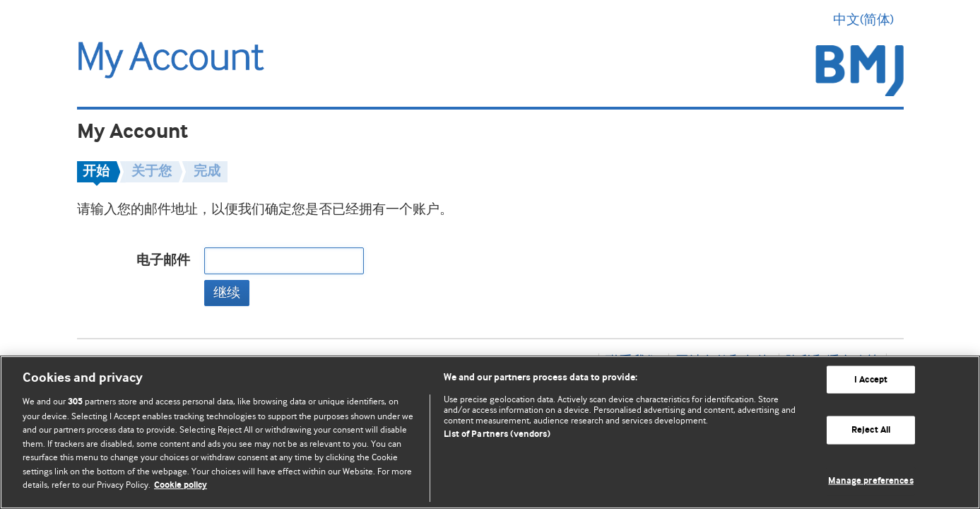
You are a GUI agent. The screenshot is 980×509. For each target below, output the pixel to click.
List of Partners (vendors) (497, 434)
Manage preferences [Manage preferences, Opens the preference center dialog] (870, 481)
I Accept (871, 379)
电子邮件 (163, 261)
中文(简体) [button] (868, 20)
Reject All (871, 430)
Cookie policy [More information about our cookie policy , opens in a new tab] (181, 485)
